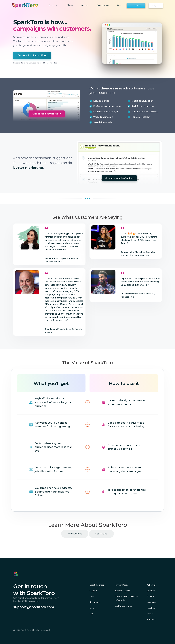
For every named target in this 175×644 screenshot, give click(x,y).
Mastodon (152, 619)
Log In (156, 6)
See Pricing (101, 534)
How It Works (75, 534)
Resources (94, 602)
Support (93, 591)
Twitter (150, 614)
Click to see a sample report (47, 114)
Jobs (92, 596)
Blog (92, 608)
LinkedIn (151, 591)
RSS (91, 614)
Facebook (151, 608)
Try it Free (136, 6)
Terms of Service (123, 591)
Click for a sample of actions (119, 178)
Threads (150, 596)
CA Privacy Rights (123, 606)
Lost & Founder (97, 585)
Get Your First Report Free (32, 55)
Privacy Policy (121, 585)
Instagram (152, 602)
